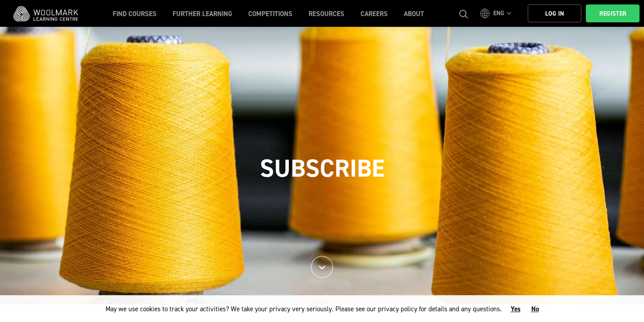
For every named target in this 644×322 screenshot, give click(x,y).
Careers (374, 14)
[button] (497, 13)
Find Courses (135, 14)
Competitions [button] (270, 14)
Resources (326, 14)
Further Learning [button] (202, 14)
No (535, 309)
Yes (516, 309)
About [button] (414, 14)
